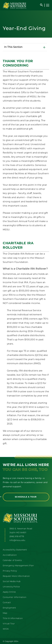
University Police (11, 587)
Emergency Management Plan (18, 566)
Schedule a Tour (26, 497)
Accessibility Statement (15, 550)
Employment (9, 608)
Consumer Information (14, 597)
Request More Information (16, 576)
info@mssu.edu (17, 540)
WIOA (6, 629)
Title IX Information (13, 619)
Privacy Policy (10, 571)
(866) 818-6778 (17, 537)
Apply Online (9, 592)
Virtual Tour (9, 624)
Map (5, 613)
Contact (7, 603)
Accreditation (10, 555)
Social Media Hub (12, 582)
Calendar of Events (12, 560)
